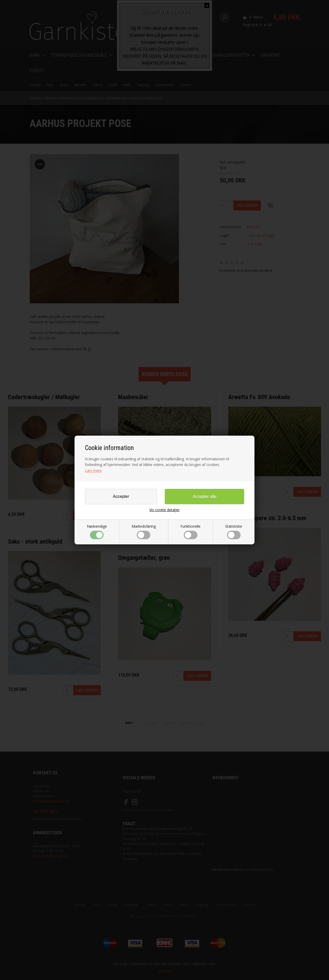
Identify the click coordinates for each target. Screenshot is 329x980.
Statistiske (234, 532)
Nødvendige (97, 532)
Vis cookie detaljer (164, 510)
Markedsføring (144, 532)
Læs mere (93, 470)
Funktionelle (190, 532)
